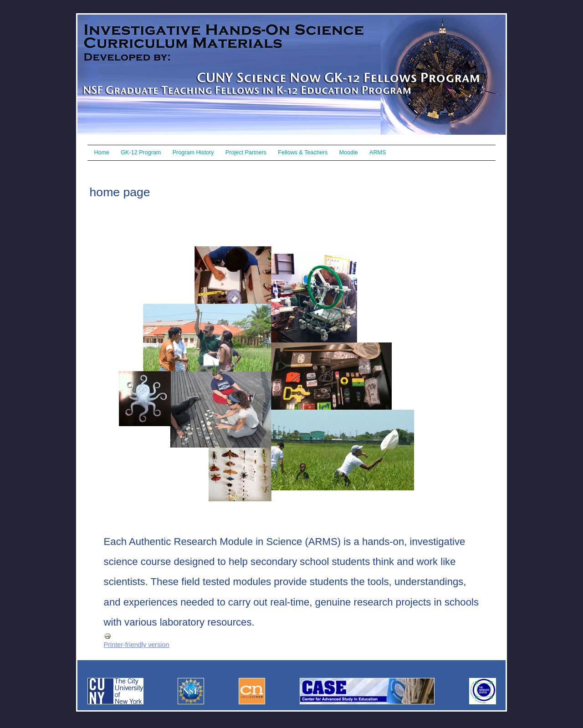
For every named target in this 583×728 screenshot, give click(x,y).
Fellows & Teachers (303, 153)
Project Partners (246, 153)
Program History (193, 153)
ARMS (378, 153)
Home (102, 153)
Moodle (349, 153)
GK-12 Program (141, 153)
